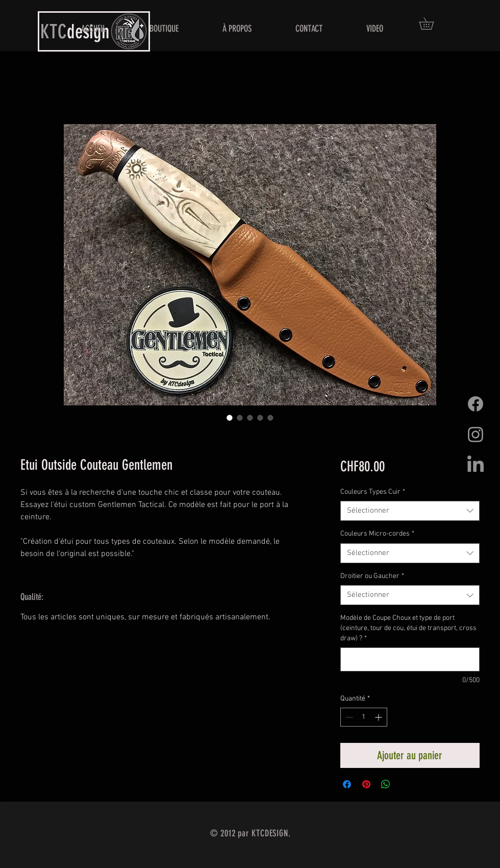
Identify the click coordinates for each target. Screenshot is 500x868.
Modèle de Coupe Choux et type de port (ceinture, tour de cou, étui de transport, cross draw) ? (408, 628)
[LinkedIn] (476, 465)
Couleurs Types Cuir (373, 492)
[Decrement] (348, 717)
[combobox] (410, 511)
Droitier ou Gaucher (372, 576)
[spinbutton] (364, 717)
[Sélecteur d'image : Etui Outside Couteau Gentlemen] (230, 418)
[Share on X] (405, 784)
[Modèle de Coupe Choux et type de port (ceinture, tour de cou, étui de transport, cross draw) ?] (410, 659)
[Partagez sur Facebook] (347, 784)
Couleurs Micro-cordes (377, 534)
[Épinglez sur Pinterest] (366, 784)
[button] (432, 23)
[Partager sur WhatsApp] (386, 784)
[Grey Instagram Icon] (476, 435)
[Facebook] (476, 404)
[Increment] (379, 717)
